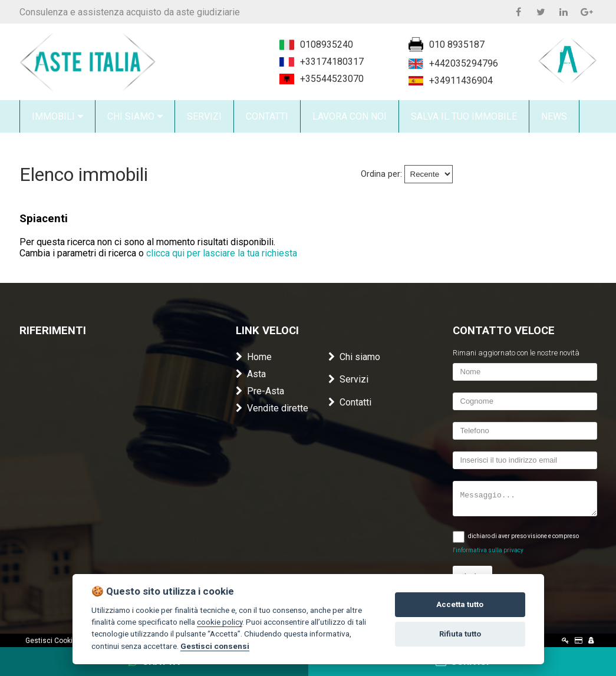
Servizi (348, 379)
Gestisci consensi (215, 646)
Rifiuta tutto (460, 634)
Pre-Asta (260, 391)
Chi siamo (354, 357)
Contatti (350, 402)
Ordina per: (381, 174)
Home (254, 357)
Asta (251, 374)
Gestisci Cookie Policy (62, 641)
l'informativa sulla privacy (488, 550)
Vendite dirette (272, 408)
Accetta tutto (460, 604)
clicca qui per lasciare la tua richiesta (222, 253)
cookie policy (220, 622)
